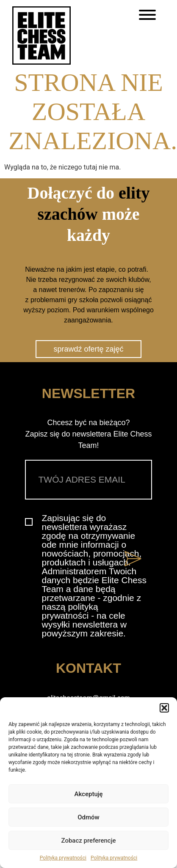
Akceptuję (88, 794)
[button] (164, 708)
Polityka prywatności (63, 858)
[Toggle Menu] (147, 15)
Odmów (88, 817)
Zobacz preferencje (89, 841)
